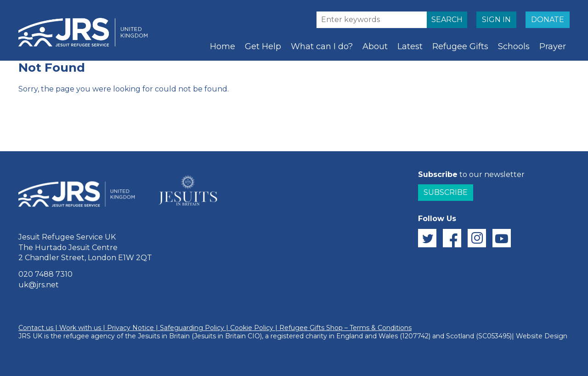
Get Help (263, 46)
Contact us (36, 328)
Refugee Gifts (460, 46)
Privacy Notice (130, 328)
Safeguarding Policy (192, 328)
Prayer (553, 46)
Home (223, 46)
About (375, 46)
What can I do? (322, 46)
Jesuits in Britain (164, 336)
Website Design (542, 336)
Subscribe (446, 192)
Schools (514, 46)
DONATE (548, 20)
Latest (410, 46)
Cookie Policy (252, 328)
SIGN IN (496, 20)
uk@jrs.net (39, 285)
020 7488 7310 (45, 274)
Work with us (80, 328)
